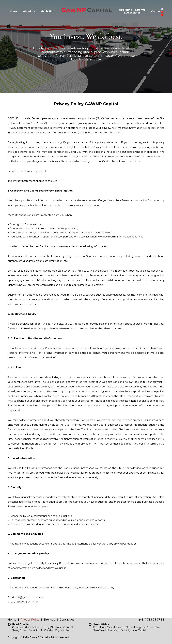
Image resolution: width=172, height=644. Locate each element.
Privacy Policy (30, 620)
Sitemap (49, 620)
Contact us (67, 620)
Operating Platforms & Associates (132, 11)
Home (14, 11)
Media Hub (47, 11)
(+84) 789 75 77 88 (152, 620)
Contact (156, 11)
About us (29, 11)
